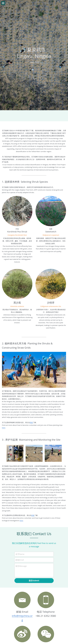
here (21, 504)
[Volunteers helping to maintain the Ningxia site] (34, 437)
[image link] (22, 618)
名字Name (20, 538)
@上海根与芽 (22, 634)
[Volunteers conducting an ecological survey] (53, 437)
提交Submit (34, 564)
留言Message (21, 550)
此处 (31, 406)
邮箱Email (20, 544)
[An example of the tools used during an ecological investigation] (15, 437)
